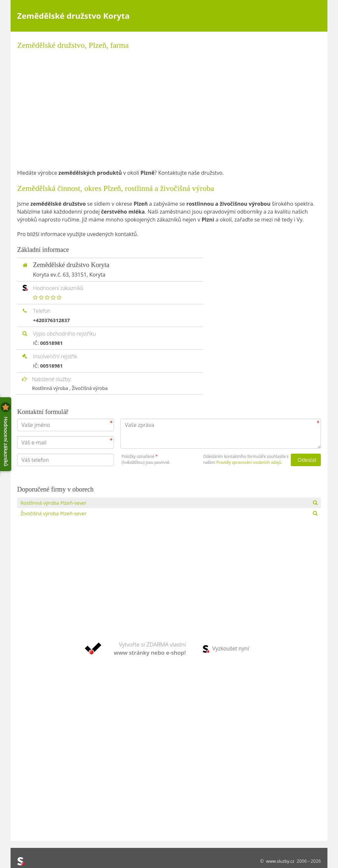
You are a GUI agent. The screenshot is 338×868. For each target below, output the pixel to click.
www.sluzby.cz (279, 861)
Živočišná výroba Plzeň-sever (56, 514)
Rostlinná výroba (52, 388)
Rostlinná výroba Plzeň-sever (56, 503)
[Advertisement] (169, 109)
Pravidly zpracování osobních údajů (249, 462)
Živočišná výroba (93, 388)
